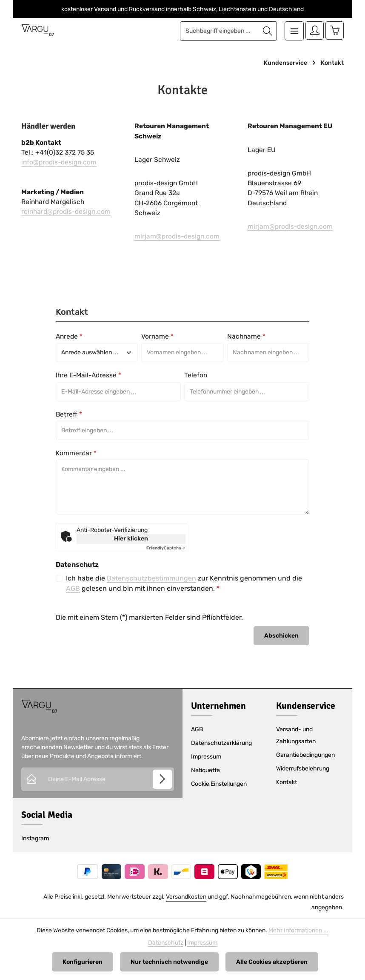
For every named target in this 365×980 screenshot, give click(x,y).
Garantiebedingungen (305, 755)
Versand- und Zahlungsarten (296, 735)
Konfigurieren (83, 962)
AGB (73, 588)
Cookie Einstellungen (219, 784)
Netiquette (205, 770)
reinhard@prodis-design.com (66, 212)
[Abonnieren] (162, 779)
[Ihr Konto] (313, 31)
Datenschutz (166, 943)
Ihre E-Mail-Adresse (88, 375)
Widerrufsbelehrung (303, 769)
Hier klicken (131, 539)
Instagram (35, 838)
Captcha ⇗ (166, 548)
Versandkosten (186, 897)
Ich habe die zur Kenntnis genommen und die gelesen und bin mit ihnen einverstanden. (184, 583)
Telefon (196, 375)
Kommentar (76, 453)
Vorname (157, 336)
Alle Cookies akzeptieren (272, 962)
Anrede (69, 336)
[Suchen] (266, 31)
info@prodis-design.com (59, 162)
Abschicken (281, 636)
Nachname (246, 336)
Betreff (69, 414)
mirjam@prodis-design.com (177, 236)
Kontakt (287, 782)
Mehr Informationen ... (298, 930)
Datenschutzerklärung (221, 743)
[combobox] (218, 31)
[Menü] (292, 31)
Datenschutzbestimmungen (151, 578)
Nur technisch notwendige (169, 962)
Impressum (206, 757)
